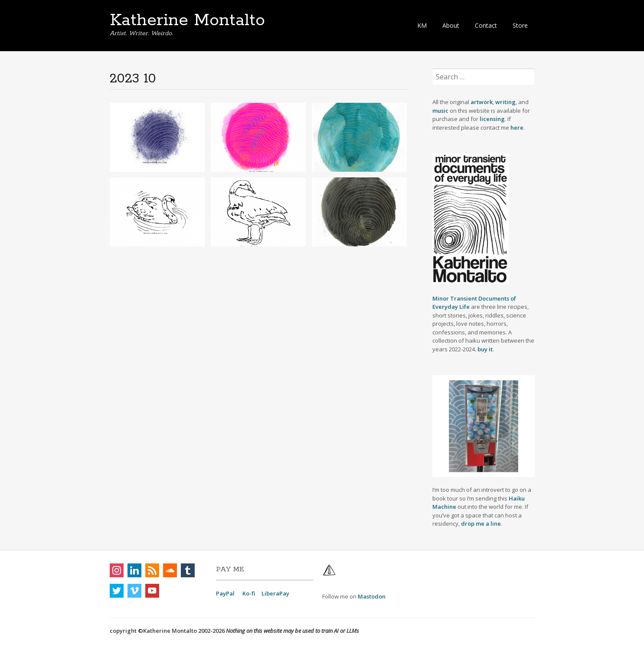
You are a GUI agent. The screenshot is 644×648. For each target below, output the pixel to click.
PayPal (225, 593)
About (451, 25)
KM (422, 25)
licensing (492, 119)
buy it (485, 349)
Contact (486, 25)
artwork (482, 102)
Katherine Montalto (187, 20)
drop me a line (481, 524)
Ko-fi (249, 593)
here (517, 128)
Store (520, 25)
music (441, 111)
